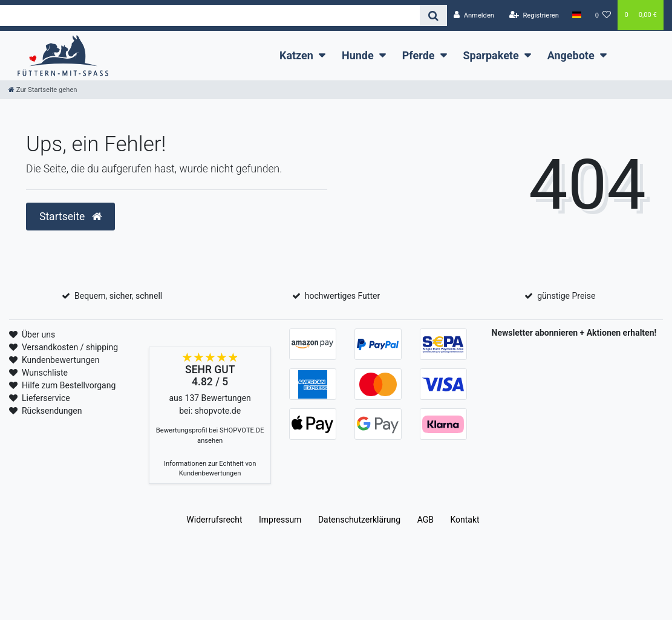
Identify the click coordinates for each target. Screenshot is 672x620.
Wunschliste (45, 373)
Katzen (296, 55)
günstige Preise (566, 296)
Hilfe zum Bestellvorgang (69, 385)
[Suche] (433, 15)
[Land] (577, 15)
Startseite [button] (70, 217)
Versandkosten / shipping (70, 347)
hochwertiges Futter (342, 296)
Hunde (358, 55)
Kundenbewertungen (61, 360)
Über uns (38, 334)
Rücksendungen (52, 411)
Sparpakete (491, 55)
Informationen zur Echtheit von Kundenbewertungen (210, 469)
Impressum (280, 520)
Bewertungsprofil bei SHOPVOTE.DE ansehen (210, 436)
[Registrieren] (534, 15)
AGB (426, 520)
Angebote (571, 55)
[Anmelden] (474, 15)
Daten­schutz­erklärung (359, 520)
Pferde (419, 55)
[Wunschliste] (603, 15)
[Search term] (210, 15)
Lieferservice (46, 398)
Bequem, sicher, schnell (118, 296)
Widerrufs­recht (214, 520)
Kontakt (465, 520)
